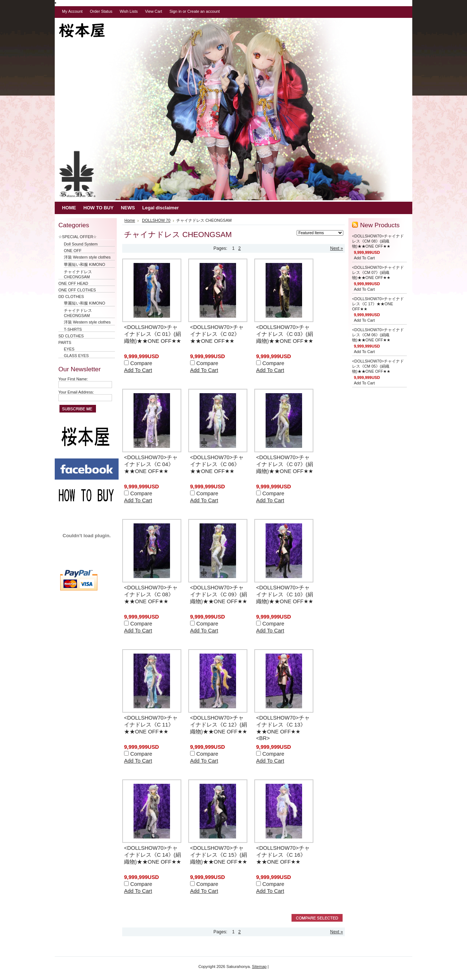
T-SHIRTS (73, 329)
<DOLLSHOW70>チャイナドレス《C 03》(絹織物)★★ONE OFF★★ (285, 334)
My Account (72, 11)
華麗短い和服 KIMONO (84, 264)
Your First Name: (73, 379)
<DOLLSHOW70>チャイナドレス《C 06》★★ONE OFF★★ (217, 464)
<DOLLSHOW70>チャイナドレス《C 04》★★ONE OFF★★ (151, 464)
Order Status (101, 11)
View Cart (153, 11)
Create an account (203, 11)
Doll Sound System (81, 244)
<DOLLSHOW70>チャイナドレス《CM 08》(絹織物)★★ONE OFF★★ (378, 241)
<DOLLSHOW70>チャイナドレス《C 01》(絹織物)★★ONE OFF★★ (153, 334)
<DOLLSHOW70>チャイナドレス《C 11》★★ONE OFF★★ (151, 725)
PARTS (65, 342)
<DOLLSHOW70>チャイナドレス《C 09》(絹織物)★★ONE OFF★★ (219, 594)
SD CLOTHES (71, 336)
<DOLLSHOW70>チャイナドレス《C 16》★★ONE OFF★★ (283, 855)
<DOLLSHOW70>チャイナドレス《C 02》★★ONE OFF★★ (217, 334)
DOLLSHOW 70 (156, 220)
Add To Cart (138, 370)
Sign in (175, 11)
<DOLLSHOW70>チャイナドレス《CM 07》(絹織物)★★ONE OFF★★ (378, 272)
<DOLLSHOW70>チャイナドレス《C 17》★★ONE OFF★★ (378, 304)
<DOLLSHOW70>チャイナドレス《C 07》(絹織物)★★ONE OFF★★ (285, 464)
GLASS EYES (76, 356)
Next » (337, 248)
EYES (69, 349)
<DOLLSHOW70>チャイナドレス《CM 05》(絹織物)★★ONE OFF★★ (378, 366)
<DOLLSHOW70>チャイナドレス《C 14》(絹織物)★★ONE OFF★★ (153, 855)
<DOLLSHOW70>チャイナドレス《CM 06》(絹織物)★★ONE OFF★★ (378, 335)
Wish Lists (129, 11)
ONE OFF (73, 251)
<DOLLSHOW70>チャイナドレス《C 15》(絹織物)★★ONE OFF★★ (219, 855)
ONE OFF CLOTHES (77, 290)
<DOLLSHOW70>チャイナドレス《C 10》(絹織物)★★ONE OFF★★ (285, 594)
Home (130, 220)
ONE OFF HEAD (73, 283)
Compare (141, 363)
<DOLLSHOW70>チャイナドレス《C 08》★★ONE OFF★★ (151, 594)
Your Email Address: (76, 392)
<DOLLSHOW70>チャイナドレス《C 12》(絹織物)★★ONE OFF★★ (219, 725)
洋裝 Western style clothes (87, 257)
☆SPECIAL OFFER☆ (80, 237)
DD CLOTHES (71, 297)
